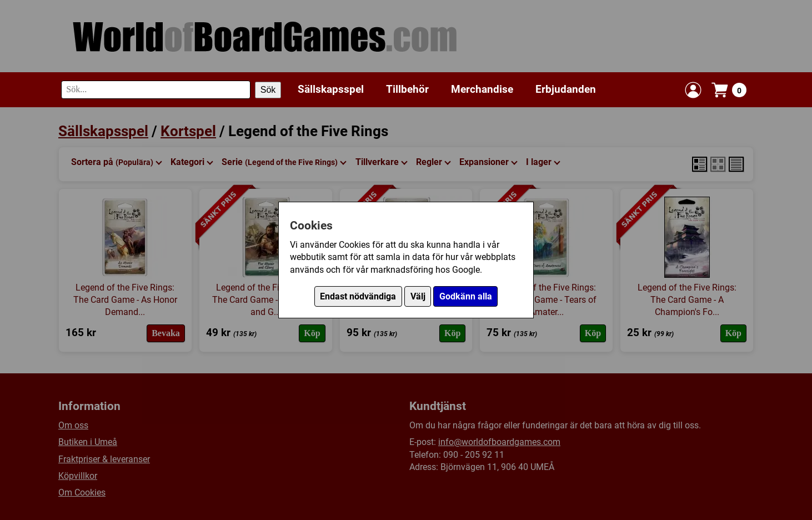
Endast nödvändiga (358, 296)
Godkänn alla (466, 296)
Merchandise (482, 89)
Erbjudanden (566, 89)
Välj (418, 296)
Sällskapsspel (331, 89)
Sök (268, 90)
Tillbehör (407, 89)
